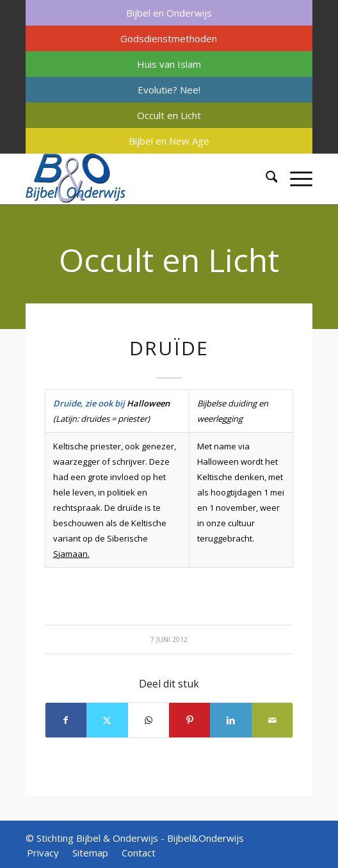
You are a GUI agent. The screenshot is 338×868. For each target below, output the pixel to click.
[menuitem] (169, 13)
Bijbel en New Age (169, 141)
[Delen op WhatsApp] (149, 720)
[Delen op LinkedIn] (230, 720)
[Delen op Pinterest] (189, 720)
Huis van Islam (169, 64)
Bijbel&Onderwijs (205, 838)
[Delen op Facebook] (66, 720)
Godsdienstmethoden (169, 38)
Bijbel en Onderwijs (169, 13)
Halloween (148, 403)
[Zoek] (265, 179)
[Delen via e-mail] (272, 720)
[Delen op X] (107, 720)
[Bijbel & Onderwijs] (141, 179)
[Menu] (295, 179)
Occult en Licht (169, 115)
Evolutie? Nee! (169, 90)
